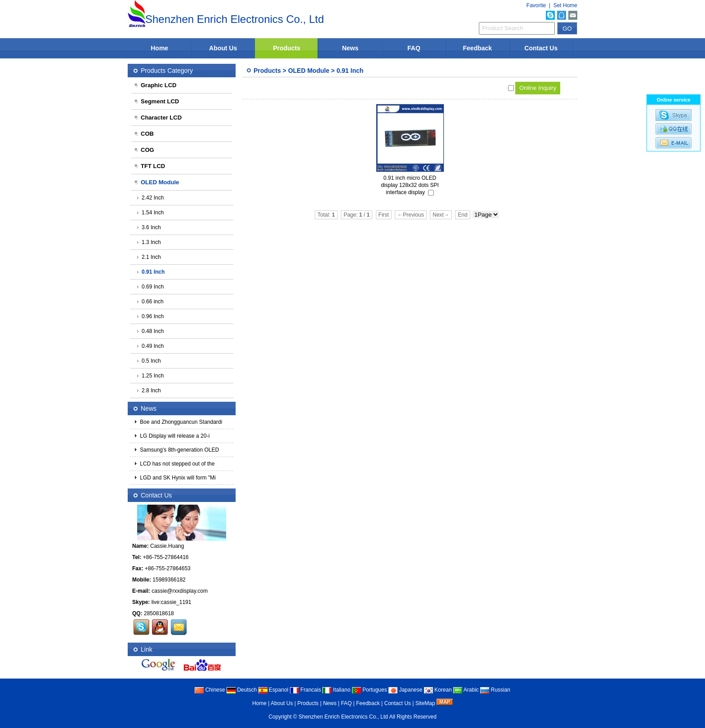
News (350, 48)
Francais (306, 690)
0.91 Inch (350, 71)
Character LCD (158, 118)
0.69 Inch (150, 287)
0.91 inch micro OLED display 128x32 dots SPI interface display (410, 185)
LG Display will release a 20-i (174, 436)
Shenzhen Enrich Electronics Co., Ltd (343, 717)
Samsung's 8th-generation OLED (179, 450)
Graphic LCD (155, 85)
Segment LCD (156, 101)
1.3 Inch (149, 242)
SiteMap (425, 703)
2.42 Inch (150, 198)
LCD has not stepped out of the (176, 464)
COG (144, 150)
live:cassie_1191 (172, 602)
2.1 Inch (149, 257)
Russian (495, 690)
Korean (438, 690)
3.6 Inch (149, 227)
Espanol (274, 690)
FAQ (414, 48)
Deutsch (242, 690)
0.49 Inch (150, 346)
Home (159, 48)
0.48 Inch (150, 331)
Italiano (336, 690)
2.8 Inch (149, 391)
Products (287, 48)
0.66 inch (150, 302)
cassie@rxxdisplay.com (180, 591)
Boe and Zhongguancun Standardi (180, 422)
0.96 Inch (150, 316)
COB (144, 134)
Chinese (210, 690)
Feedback (478, 48)
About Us (223, 48)
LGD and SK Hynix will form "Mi (177, 478)
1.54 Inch (150, 213)
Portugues (370, 690)
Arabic (466, 690)
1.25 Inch (150, 376)
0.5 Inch (149, 361)
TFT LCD (149, 166)
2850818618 (159, 613)
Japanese (405, 690)
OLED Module (309, 71)
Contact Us (541, 48)
